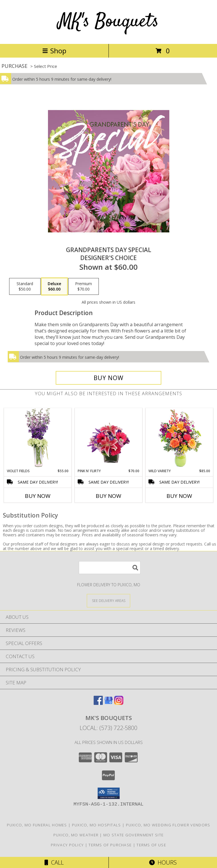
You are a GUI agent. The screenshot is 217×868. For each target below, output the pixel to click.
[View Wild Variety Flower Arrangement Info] (179, 438)
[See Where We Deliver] (108, 600)
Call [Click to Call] (54, 862)
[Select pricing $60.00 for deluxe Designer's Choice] (54, 287)
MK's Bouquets (108, 22)
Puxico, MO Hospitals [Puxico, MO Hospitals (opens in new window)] (97, 825)
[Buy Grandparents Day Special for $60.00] (108, 378)
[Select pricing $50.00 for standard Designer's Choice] (25, 287)
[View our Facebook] (98, 703)
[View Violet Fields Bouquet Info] (38, 438)
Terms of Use (151, 845)
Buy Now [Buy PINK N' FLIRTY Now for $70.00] (108, 496)
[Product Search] (110, 568)
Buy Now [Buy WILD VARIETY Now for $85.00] (179, 496)
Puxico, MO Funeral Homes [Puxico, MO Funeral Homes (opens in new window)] (37, 825)
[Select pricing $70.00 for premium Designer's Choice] (84, 287)
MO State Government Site (133, 835)
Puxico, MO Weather (76, 835)
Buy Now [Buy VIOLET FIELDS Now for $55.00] (38, 496)
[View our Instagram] (119, 703)
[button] (109, 793)
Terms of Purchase (110, 845)
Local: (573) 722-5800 (108, 728)
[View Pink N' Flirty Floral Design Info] (109, 438)
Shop (54, 51)
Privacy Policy (67, 845)
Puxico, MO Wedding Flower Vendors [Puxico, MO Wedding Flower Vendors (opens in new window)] (168, 825)
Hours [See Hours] (163, 862)
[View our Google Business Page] (108, 703)
